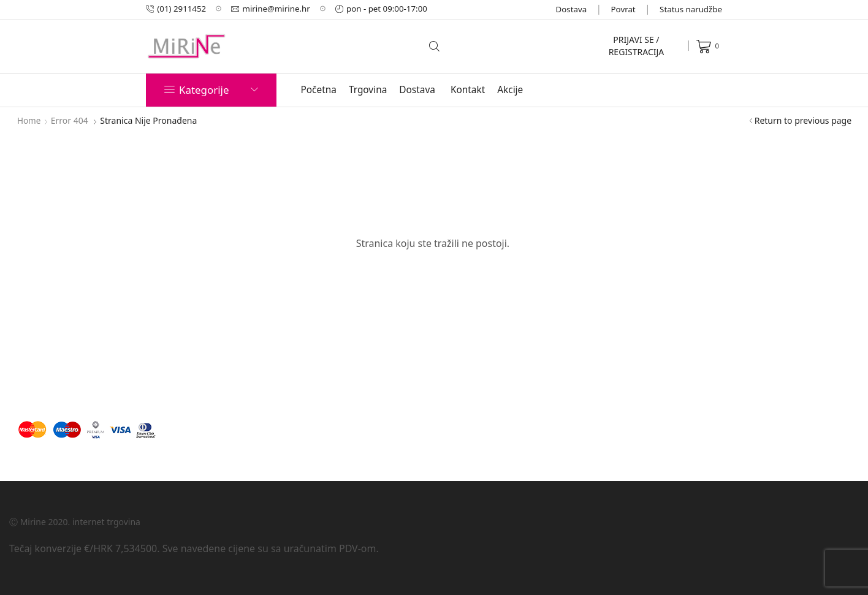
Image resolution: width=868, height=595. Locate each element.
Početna (319, 90)
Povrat (623, 9)
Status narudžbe (691, 9)
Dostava (572, 9)
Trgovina (368, 90)
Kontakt (468, 90)
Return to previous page (803, 120)
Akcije (510, 90)
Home (29, 120)
